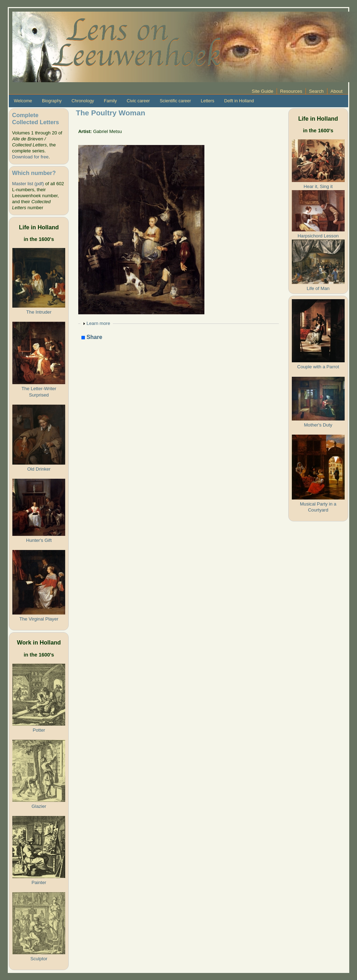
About (337, 91)
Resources (291, 91)
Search (316, 91)
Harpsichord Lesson (318, 236)
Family (110, 101)
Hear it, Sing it (318, 186)
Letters (208, 101)
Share (92, 337)
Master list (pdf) (28, 184)
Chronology (83, 101)
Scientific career (175, 101)
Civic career (138, 101)
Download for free (30, 157)
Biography (52, 101)
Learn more (98, 323)
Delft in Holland (239, 101)
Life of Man (318, 288)
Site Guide (262, 91)
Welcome (23, 101)
